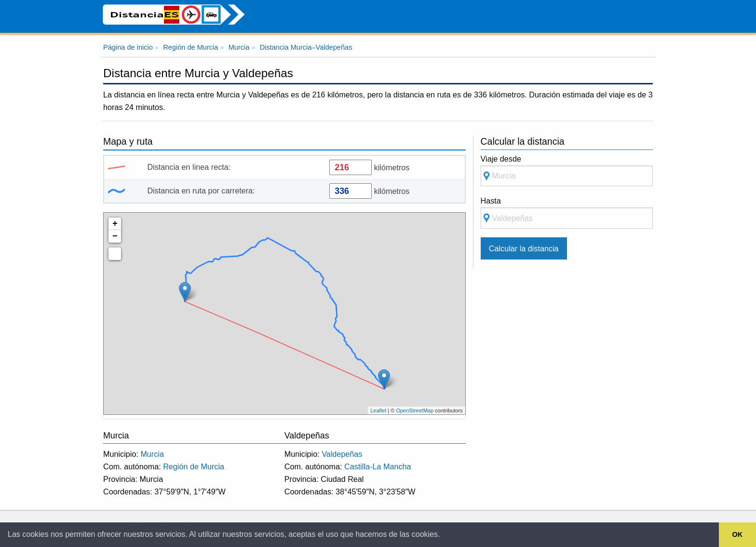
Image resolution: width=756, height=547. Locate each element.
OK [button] (738, 534)
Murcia (152, 454)
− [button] (115, 236)
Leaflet (378, 410)
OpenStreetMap (415, 410)
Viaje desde (567, 171)
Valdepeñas (342, 454)
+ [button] (115, 224)
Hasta (567, 212)
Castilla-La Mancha (378, 466)
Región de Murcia (194, 466)
